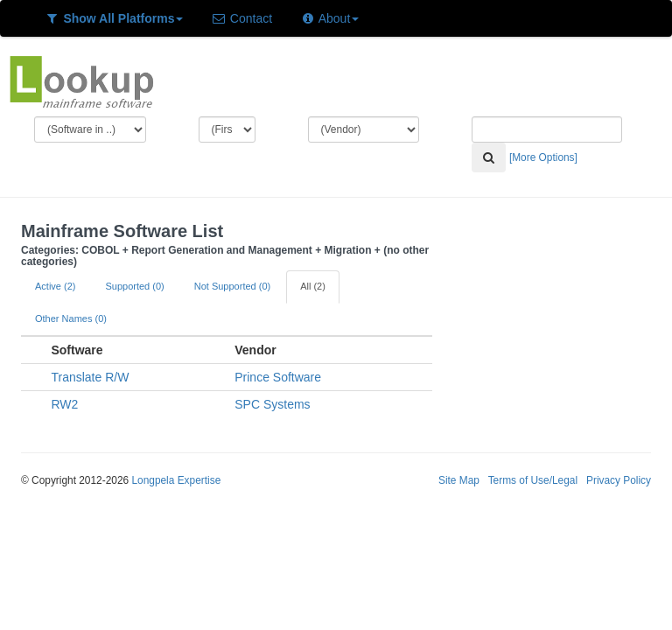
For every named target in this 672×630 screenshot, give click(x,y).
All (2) (313, 286)
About (329, 18)
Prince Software (278, 377)
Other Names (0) (71, 318)
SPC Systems (272, 404)
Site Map (459, 480)
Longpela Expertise (176, 480)
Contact (241, 18)
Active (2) (55, 286)
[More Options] (543, 157)
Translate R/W (90, 377)
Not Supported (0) (232, 286)
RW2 (64, 404)
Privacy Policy (619, 480)
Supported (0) (134, 286)
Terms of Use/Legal (533, 480)
